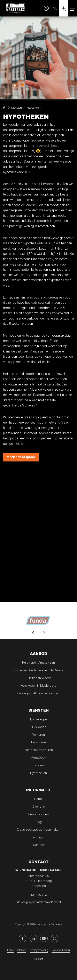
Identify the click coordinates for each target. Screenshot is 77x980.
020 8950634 (39, 895)
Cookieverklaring (61, 950)
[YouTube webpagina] (44, 938)
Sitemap (22, 950)
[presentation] (33, 633)
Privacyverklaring (39, 950)
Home (10, 950)
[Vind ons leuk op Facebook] (23, 938)
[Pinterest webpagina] (55, 938)
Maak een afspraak (21, 457)
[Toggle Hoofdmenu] (73, 8)
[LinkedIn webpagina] (33, 938)
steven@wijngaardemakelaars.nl (38, 902)
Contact (39, 959)
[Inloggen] (46, 8)
